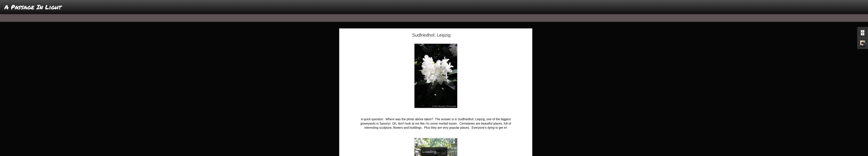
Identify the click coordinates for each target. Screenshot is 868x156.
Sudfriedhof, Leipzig (432, 35)
